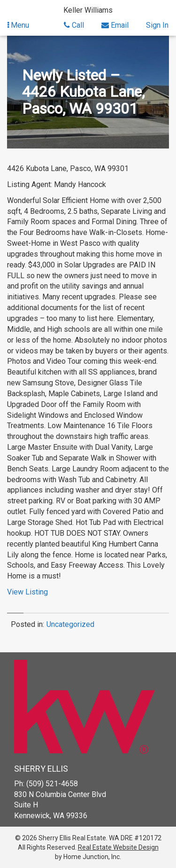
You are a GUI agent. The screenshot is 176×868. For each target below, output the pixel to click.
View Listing (27, 592)
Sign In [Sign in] (157, 25)
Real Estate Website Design (118, 847)
